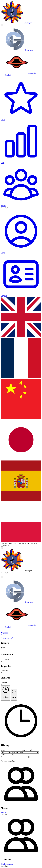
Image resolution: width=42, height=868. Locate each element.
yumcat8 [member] (4, 812)
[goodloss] (19, 50)
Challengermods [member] (7, 864)
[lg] (21, 337)
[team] (21, 635)
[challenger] (16, 23)
